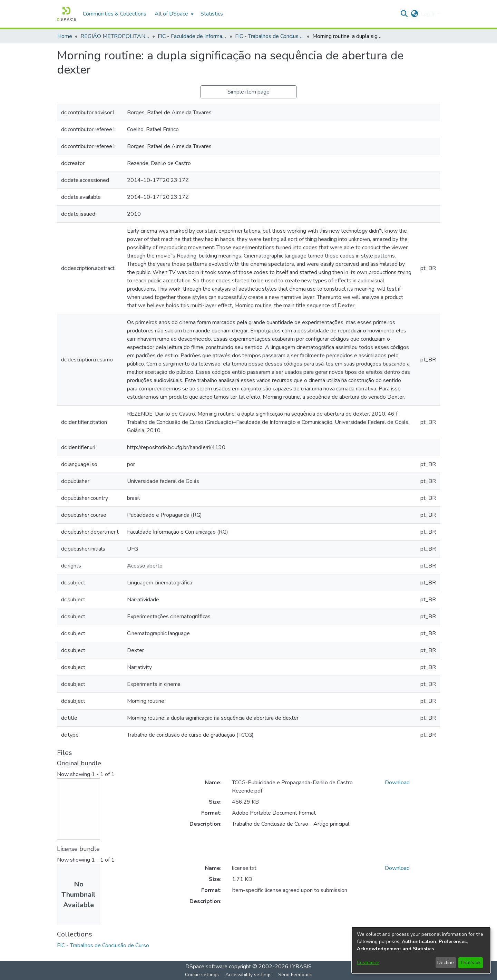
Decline (446, 963)
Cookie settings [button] (202, 975)
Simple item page (248, 92)
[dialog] (421, 950)
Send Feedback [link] (295, 975)
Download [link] (397, 783)
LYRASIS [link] (301, 967)
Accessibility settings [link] (248, 975)
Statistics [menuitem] (212, 14)
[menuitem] (173, 14)
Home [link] (65, 36)
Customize (368, 963)
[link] (103, 945)
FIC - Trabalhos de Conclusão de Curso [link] (270, 36)
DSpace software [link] (206, 967)
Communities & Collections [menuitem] (115, 14)
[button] (66, 14)
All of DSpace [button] (171, 14)
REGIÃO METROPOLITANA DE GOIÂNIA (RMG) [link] (115, 36)
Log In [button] (429, 14)
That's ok (470, 963)
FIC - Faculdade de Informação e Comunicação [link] (192, 36)
